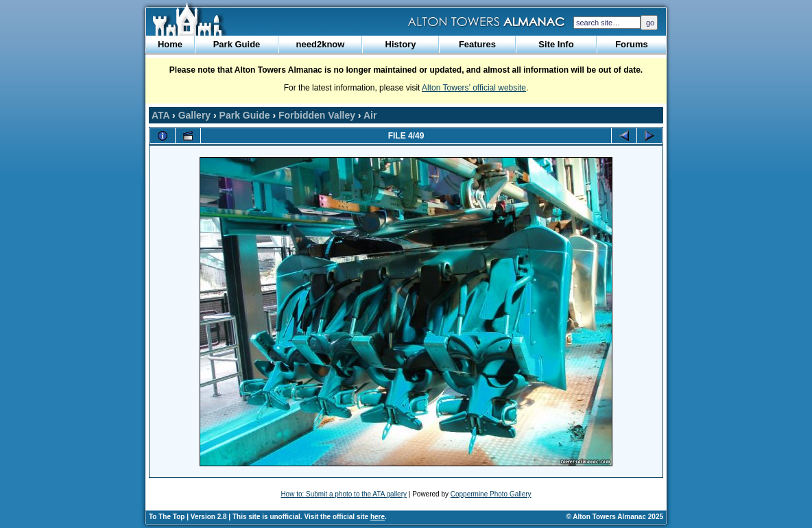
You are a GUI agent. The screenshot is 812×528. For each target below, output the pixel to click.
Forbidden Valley (317, 115)
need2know (321, 44)
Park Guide (237, 44)
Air (370, 115)
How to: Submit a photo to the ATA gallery (344, 494)
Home (170, 44)
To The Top (167, 517)
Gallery (194, 115)
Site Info (556, 44)
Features (477, 44)
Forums (632, 44)
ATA (160, 115)
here (378, 517)
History (401, 44)
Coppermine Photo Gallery (491, 494)
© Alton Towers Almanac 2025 (615, 517)
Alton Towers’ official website (474, 88)
